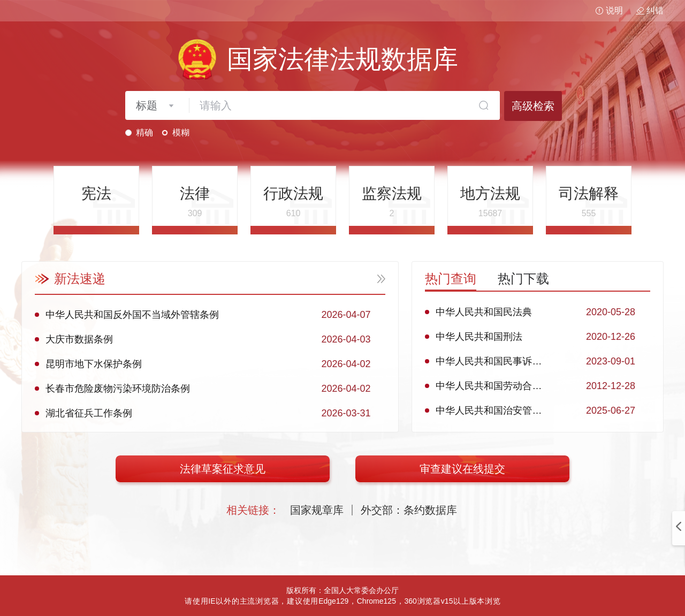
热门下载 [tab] (523, 279)
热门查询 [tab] (451, 279)
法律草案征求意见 (223, 469)
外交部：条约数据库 (409, 510)
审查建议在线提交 (462, 469)
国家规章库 (317, 510)
